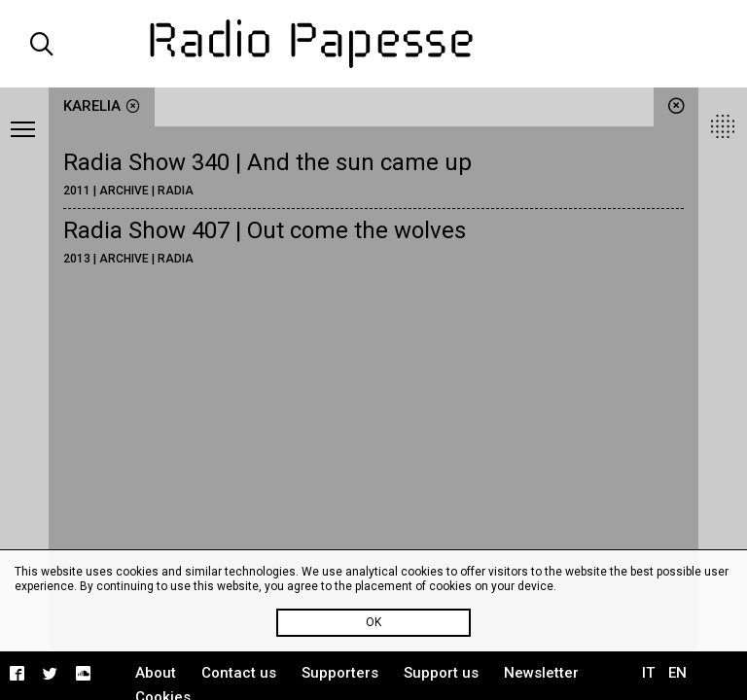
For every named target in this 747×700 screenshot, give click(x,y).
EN (677, 673)
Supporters (340, 673)
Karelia (102, 106)
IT (648, 673)
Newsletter (541, 673)
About (156, 673)
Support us (441, 673)
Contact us (239, 673)
